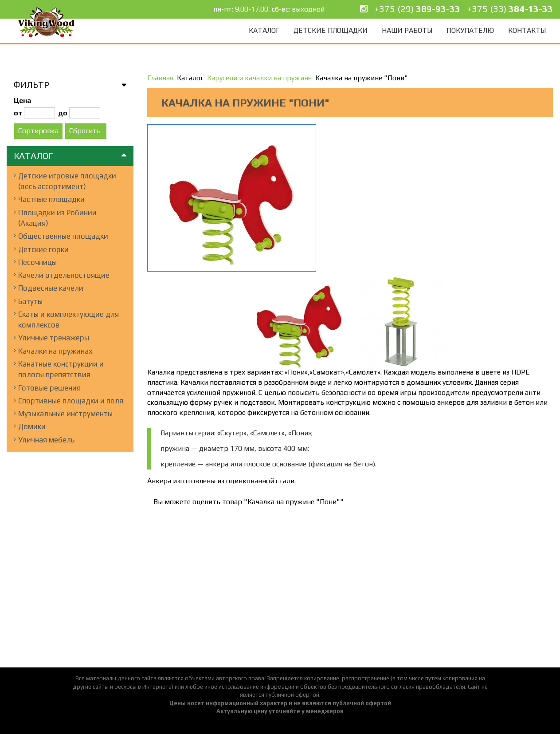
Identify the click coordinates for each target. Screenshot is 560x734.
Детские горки (43, 249)
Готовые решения (49, 388)
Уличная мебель (46, 440)
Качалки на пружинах (55, 351)
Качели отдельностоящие (64, 275)
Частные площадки (51, 199)
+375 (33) (510, 9)
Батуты (30, 301)
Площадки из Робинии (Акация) (57, 218)
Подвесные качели (51, 288)
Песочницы (37, 262)
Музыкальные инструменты (65, 414)
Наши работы (407, 30)
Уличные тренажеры (54, 338)
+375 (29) (417, 9)
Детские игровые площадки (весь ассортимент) (67, 181)
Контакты (527, 30)
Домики (32, 426)
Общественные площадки (63, 236)
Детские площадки (331, 30)
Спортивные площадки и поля (71, 401)
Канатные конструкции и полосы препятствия (61, 369)
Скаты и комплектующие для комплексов (69, 320)
